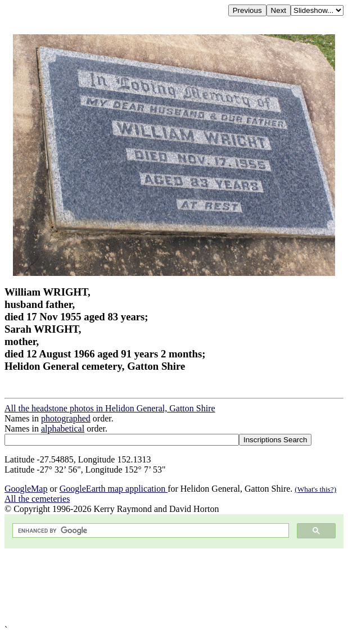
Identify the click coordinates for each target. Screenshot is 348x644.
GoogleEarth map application (114, 489)
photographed (66, 418)
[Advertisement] (174, 587)
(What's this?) (315, 489)
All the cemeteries (37, 499)
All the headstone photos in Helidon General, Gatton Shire (110, 408)
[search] (150, 531)
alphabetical (63, 428)
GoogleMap (26, 489)
